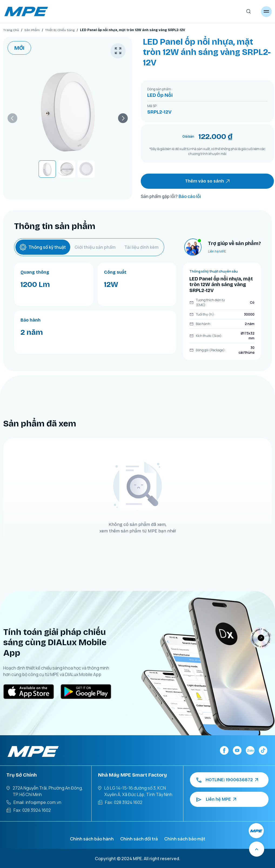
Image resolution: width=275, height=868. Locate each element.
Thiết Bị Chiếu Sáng (60, 30)
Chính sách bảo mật (185, 839)
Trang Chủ (11, 30)
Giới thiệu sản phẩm (95, 247)
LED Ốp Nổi (160, 95)
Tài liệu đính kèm (141, 247)
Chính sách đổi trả (139, 839)
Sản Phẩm (32, 30)
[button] (12, 118)
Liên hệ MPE (217, 251)
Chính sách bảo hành (92, 839)
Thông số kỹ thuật (43, 247)
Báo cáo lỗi (190, 196)
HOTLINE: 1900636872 (227, 780)
